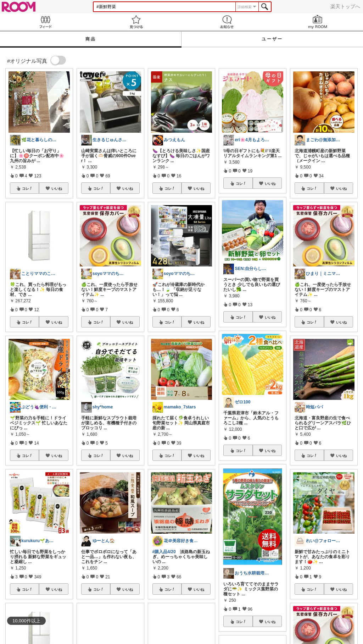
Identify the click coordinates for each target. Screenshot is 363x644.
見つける (136, 22)
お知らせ (227, 22)
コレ (27, 188)
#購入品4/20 (164, 552)
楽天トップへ (345, 6)
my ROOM (318, 22)
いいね (57, 188)
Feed (45, 22)
